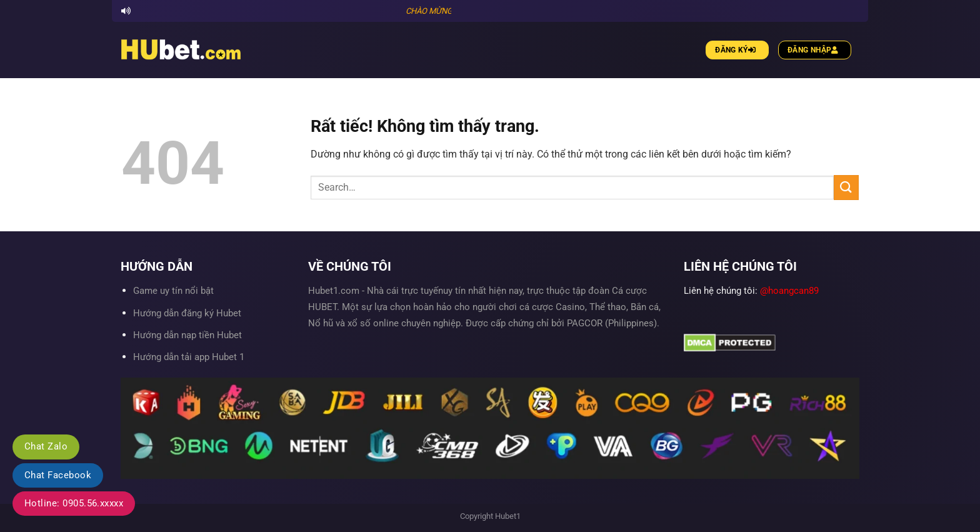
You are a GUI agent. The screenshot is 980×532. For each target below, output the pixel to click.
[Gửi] (846, 187)
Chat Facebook (58, 475)
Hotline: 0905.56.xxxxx (74, 503)
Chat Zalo (46, 446)
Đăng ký (737, 50)
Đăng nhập (815, 50)
